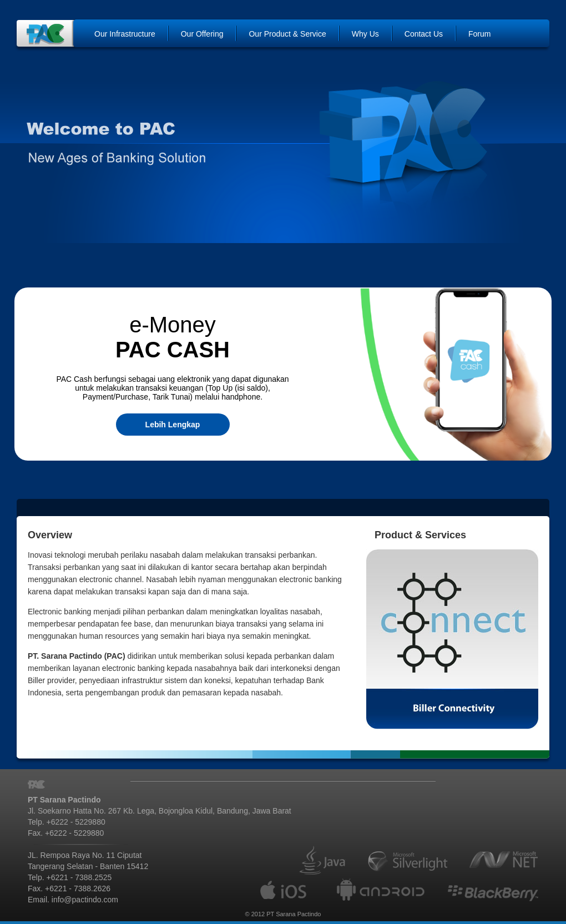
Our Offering (202, 34)
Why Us (365, 34)
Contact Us (424, 34)
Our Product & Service (287, 34)
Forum (479, 34)
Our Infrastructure (125, 34)
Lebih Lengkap (173, 425)
